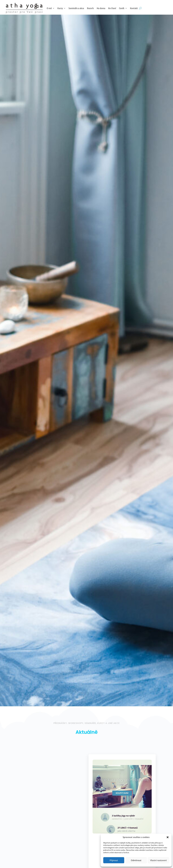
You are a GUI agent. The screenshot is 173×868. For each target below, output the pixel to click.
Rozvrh (90, 8)
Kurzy (60, 8)
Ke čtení (112, 8)
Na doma (101, 8)
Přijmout (114, 860)
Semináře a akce (76, 8)
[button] (168, 837)
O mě (49, 8)
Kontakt (134, 8)
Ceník (122, 8)
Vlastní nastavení (158, 860)
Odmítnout (136, 860)
